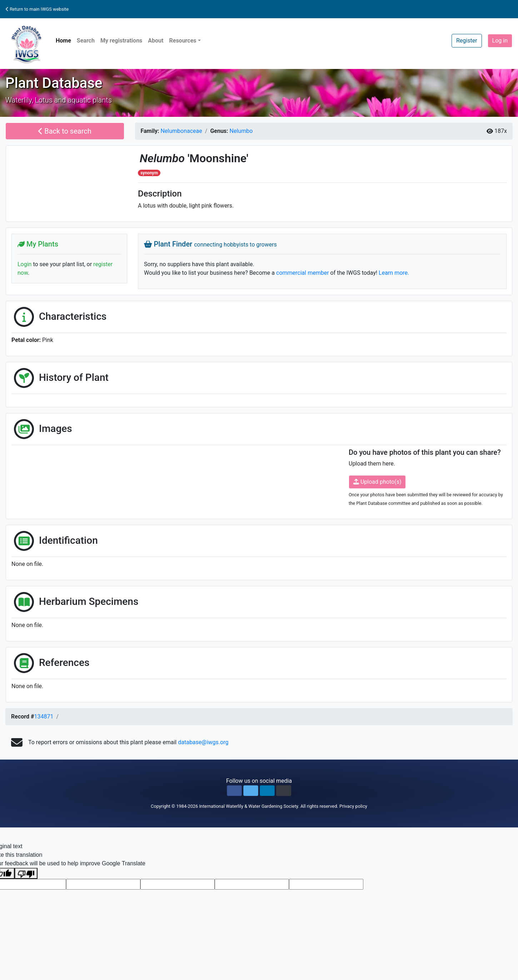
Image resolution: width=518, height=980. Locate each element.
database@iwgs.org (203, 742)
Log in (500, 41)
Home (63, 41)
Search (86, 41)
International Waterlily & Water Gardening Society (248, 806)
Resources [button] (183, 41)
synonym (149, 173)
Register (467, 41)
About (156, 41)
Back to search (65, 131)
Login (24, 264)
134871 (44, 717)
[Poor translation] (26, 873)
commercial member (303, 273)
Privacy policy (353, 806)
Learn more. (394, 273)
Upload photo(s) (377, 482)
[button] (234, 791)
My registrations (121, 41)
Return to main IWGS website (37, 9)
